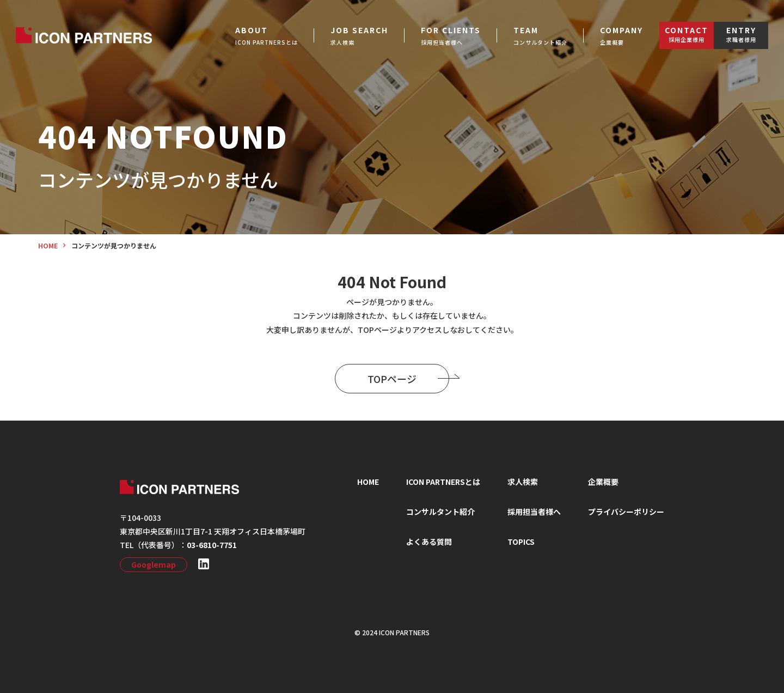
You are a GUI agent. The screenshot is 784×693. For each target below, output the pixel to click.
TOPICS (521, 542)
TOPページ (408, 379)
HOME (368, 482)
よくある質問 (429, 542)
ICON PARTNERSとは (443, 482)
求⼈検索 (523, 482)
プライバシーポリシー (626, 512)
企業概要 (603, 482)
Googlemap (154, 564)
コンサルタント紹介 (440, 512)
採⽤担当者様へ (534, 512)
